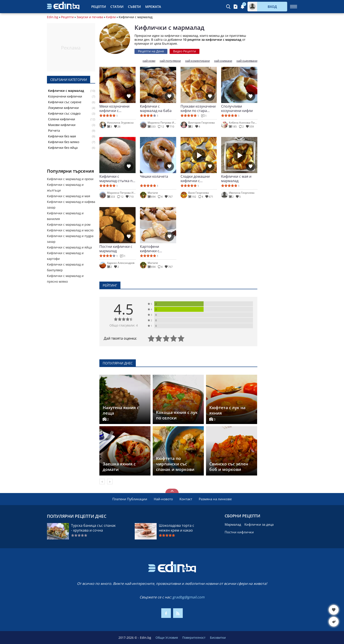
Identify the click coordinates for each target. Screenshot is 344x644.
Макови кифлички (62, 125)
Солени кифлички (62, 119)
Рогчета (54, 131)
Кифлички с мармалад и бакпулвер (65, 267)
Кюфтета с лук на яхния (227, 410)
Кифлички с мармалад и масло (70, 230)
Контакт (186, 499)
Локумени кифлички (63, 108)
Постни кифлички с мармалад (116, 249)
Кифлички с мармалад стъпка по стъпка (117, 179)
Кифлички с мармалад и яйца (69, 247)
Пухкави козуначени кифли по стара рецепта (198, 108)
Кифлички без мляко (64, 142)
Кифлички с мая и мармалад (236, 179)
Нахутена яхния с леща (121, 410)
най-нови (149, 61)
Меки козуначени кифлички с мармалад (114, 108)
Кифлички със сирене (65, 102)
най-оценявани (247, 61)
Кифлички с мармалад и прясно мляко (65, 279)
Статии (117, 7)
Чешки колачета (154, 177)
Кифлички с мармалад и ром (69, 224)
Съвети (134, 7)
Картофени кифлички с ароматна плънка (155, 249)
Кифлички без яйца (63, 148)
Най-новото (163, 499)
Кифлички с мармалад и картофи (65, 256)
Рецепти (99, 7)
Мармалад (233, 524)
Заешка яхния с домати (119, 467)
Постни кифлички (239, 532)
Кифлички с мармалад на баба (156, 108)
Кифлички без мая (62, 136)
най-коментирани (197, 61)
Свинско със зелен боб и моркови (229, 467)
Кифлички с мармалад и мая (69, 196)
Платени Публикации (130, 499)
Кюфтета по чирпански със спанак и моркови (175, 464)
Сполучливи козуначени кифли (237, 108)
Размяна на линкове (215, 499)
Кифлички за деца (259, 524)
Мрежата (153, 7)
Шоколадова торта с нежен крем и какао (176, 528)
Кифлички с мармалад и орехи (70, 179)
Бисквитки (218, 638)
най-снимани (223, 61)
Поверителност (194, 638)
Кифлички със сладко (64, 114)
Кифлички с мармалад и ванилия (65, 216)
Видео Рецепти (185, 51)
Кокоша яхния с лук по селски (177, 415)
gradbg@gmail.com (188, 597)
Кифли (111, 17)
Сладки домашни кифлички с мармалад (195, 179)
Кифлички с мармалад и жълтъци (65, 187)
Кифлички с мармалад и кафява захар (71, 205)
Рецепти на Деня (151, 51)
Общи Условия (167, 638)
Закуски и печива (90, 17)
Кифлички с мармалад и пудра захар (70, 239)
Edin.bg (53, 17)
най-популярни (170, 61)
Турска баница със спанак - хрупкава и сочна (93, 528)
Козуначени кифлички (65, 96)
